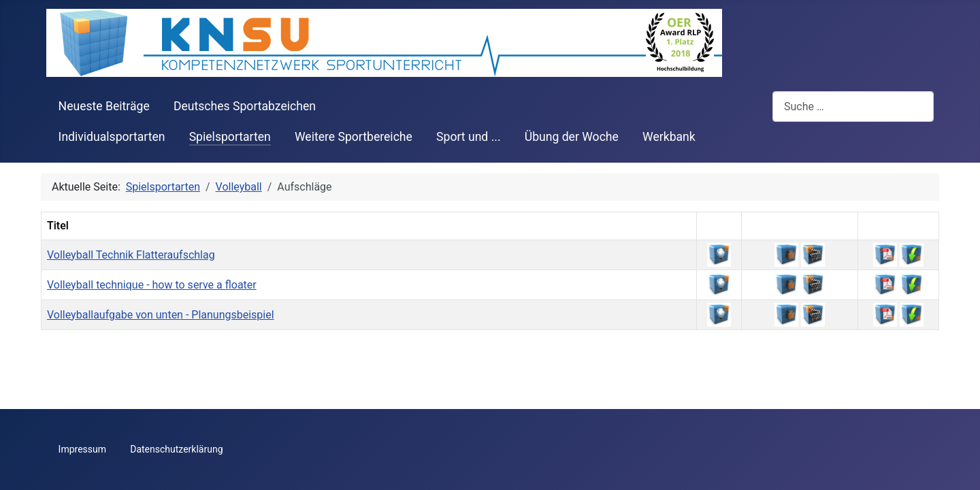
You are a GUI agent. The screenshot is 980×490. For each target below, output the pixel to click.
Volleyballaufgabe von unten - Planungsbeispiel (161, 315)
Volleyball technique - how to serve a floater (152, 285)
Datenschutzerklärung (176, 449)
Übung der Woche (572, 137)
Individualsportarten (112, 137)
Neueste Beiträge (104, 106)
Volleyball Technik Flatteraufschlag (131, 255)
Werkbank (669, 137)
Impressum (82, 449)
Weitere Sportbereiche (354, 137)
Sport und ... (469, 137)
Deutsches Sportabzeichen (245, 106)
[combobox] (853, 107)
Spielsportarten (230, 137)
